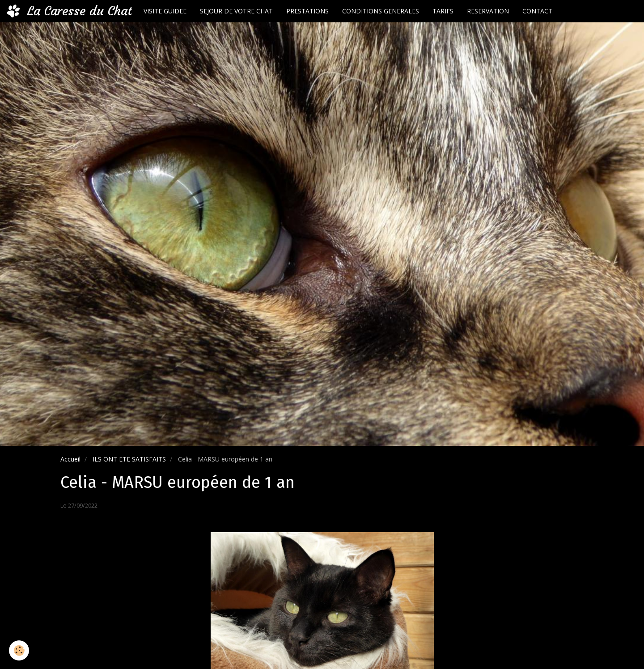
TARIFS (443, 11)
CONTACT (537, 11)
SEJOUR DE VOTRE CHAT (236, 11)
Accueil (70, 459)
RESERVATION (488, 11)
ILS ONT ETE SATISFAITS (129, 459)
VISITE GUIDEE (165, 11)
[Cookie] (19, 650)
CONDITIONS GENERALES (381, 11)
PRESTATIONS (307, 11)
